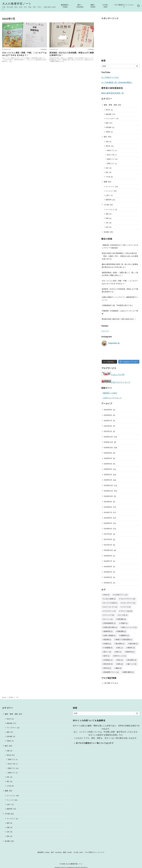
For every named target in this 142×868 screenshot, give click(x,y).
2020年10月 (108, 448)
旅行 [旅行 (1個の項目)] (119, 650)
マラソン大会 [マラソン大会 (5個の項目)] (126, 611)
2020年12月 (108, 437)
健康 (106, 182)
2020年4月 (108, 464)
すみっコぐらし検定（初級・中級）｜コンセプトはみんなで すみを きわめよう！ (24, 54)
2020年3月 (108, 469)
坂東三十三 (111, 150)
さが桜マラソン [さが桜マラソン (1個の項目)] (121, 595)
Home (4, 695)
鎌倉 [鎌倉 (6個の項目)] (119, 666)
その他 (108, 177)
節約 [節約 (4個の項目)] (120, 662)
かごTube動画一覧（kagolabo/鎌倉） (117, 82)
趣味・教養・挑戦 (111, 105)
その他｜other (106, 6)
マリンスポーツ (111, 119)
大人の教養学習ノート (17, 4)
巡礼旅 (108, 146)
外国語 (108, 132)
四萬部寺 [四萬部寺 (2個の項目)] (125, 634)
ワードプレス (110, 210)
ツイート (105, 331)
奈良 (107, 168)
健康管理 (109, 200)
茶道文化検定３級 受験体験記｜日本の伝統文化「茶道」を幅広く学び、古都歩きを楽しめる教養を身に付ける (120, 256)
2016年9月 (108, 556)
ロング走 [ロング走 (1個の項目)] (123, 614)
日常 (107, 223)
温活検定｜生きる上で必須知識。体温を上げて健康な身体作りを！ (72, 54)
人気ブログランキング (121, 382)
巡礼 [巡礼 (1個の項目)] (120, 646)
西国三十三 (111, 159)
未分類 (106, 232)
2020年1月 (108, 480)
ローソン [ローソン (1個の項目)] (108, 618)
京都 (107, 142)
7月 (17, 695)
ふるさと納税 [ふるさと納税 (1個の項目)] (110, 599)
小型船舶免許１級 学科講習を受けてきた (117, 305)
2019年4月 (108, 529)
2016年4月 (108, 572)
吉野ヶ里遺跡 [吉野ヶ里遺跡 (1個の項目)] (110, 634)
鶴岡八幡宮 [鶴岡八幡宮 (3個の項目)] (129, 670)
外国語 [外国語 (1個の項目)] (107, 642)
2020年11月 (108, 442)
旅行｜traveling (80, 6)
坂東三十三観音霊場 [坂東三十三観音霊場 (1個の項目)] (124, 638)
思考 (107, 227)
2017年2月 (108, 539)
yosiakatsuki (70, 865)
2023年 (11, 695)
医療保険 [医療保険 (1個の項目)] (122, 630)
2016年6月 (108, 567)
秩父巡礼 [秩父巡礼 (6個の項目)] (132, 658)
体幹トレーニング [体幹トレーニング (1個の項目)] (129, 626)
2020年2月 (108, 475)
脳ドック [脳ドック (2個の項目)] (132, 662)
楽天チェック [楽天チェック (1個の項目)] (120, 654)
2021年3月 (108, 426)
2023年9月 (108, 410)
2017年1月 (108, 545)
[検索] (121, 66)
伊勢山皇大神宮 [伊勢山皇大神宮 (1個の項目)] (111, 626)
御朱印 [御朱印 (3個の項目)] (131, 646)
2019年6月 (108, 518)
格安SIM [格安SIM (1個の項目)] (130, 650)
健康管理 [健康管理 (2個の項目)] (108, 630)
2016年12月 (108, 550)
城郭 (107, 123)
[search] (137, 66)
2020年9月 (108, 453)
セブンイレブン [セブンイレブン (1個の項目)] (111, 607)
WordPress (84, 865)
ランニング (109, 191)
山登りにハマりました (113, 398)
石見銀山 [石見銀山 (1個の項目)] (108, 658)
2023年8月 (108, 415)
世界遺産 (109, 127)
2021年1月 (108, 431)
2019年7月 (108, 512)
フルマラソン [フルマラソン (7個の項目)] (110, 611)
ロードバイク (110, 187)
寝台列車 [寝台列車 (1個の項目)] (134, 642)
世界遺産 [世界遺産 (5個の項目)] (122, 618)
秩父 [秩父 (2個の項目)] (120, 658)
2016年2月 (108, 577)
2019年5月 (108, 523)
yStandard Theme (60, 865)
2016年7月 (108, 561)
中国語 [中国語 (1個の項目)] (124, 622)
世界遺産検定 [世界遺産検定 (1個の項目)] (110, 622)
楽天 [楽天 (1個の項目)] (107, 654)
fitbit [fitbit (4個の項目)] (107, 595)
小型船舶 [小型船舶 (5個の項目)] (108, 646)
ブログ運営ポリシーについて (124, 6)
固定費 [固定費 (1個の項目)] (107, 638)
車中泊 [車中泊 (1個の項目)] (107, 666)
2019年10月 (108, 496)
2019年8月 (108, 507)
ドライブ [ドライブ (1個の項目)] (126, 607)
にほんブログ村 (113, 375)
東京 (107, 172)
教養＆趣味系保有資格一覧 (113, 93)
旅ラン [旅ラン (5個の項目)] (107, 650)
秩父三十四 (111, 155)
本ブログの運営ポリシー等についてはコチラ (95, 741)
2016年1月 (108, 583)
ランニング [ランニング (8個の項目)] (109, 614)
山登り (108, 195)
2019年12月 (108, 485)
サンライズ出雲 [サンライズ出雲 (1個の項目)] (111, 603)
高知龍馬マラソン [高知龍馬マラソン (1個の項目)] (111, 670)
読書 (107, 218)
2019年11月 (108, 491)
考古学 (108, 110)
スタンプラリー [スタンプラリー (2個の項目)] (129, 603)
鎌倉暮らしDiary (110, 393)
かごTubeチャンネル (110, 77)
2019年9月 (108, 502)
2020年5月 (108, 458)
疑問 (107, 214)
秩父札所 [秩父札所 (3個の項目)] (108, 662)
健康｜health (93, 6)
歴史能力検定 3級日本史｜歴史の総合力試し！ (119, 319)
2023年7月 (108, 421)
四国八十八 (111, 163)
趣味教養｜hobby (65, 6)
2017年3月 (108, 534)
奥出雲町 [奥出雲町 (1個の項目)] (120, 642)
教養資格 (109, 114)
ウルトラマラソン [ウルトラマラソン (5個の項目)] (128, 599)
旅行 (106, 137)
